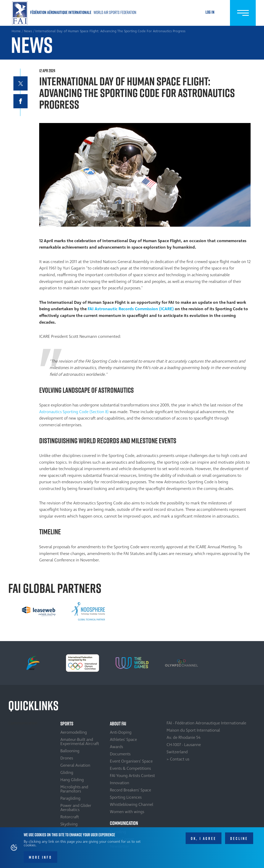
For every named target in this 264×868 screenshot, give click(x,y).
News (28, 31)
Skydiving (69, 824)
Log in (210, 12)
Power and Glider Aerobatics (76, 808)
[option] (39, 611)
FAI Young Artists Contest (132, 776)
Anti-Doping (121, 732)
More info (40, 860)
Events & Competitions (130, 768)
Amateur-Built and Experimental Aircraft (80, 742)
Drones (67, 758)
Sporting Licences (126, 797)
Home (75, 13)
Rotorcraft (70, 817)
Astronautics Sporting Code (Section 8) (74, 412)
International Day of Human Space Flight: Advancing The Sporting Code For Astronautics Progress (110, 31)
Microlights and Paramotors (74, 789)
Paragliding (70, 798)
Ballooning (70, 751)
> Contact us (178, 759)
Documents (120, 754)
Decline (239, 841)
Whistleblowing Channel (131, 805)
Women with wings (127, 812)
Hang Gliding (72, 780)
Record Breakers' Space (130, 790)
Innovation (119, 783)
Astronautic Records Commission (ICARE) (134, 309)
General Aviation (75, 765)
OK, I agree (204, 841)
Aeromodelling (74, 732)
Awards (116, 747)
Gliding (67, 773)
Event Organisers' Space (131, 761)
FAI (91, 309)
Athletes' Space (123, 740)
